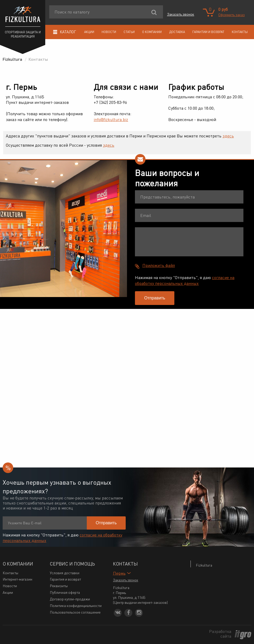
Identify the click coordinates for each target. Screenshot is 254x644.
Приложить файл (159, 265)
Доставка (177, 32)
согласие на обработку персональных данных (185, 280)
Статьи (129, 32)
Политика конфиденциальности (76, 605)
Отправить (155, 298)
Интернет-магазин (17, 579)
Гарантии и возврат (208, 32)
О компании (152, 32)
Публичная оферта (65, 592)
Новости (109, 32)
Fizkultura (204, 565)
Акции (89, 32)
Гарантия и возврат (65, 579)
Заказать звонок (181, 14)
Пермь (119, 573)
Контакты (240, 32)
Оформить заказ (232, 15)
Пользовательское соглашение (75, 612)
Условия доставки (65, 573)
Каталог (65, 32)
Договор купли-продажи (70, 599)
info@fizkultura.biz (111, 119)
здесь (228, 136)
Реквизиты (59, 586)
